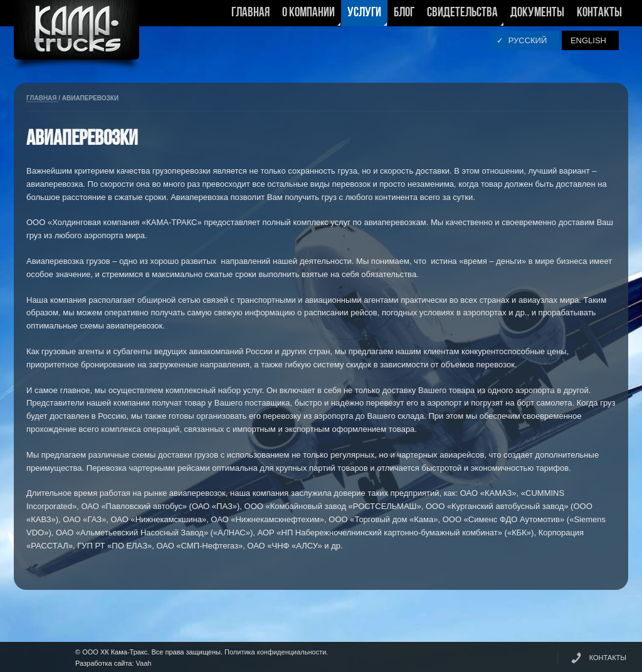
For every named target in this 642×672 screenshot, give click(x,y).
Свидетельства (462, 16)
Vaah (144, 663)
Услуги (364, 16)
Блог (404, 13)
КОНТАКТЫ (608, 658)
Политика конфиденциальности (275, 652)
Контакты (599, 13)
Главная (250, 13)
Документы (537, 13)
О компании (308, 16)
